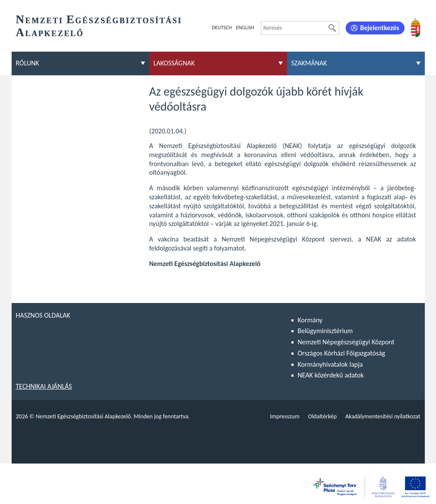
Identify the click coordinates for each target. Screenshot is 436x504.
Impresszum (285, 416)
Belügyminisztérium (325, 331)
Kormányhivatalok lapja (330, 364)
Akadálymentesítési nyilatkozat (383, 416)
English (245, 28)
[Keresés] (332, 28)
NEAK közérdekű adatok (331, 375)
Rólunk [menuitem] (28, 63)
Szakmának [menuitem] (309, 63)
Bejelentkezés (380, 28)
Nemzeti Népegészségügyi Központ (346, 342)
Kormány (310, 320)
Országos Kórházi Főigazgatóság (342, 353)
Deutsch (222, 28)
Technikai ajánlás (44, 386)
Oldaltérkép (322, 416)
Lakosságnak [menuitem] (174, 63)
